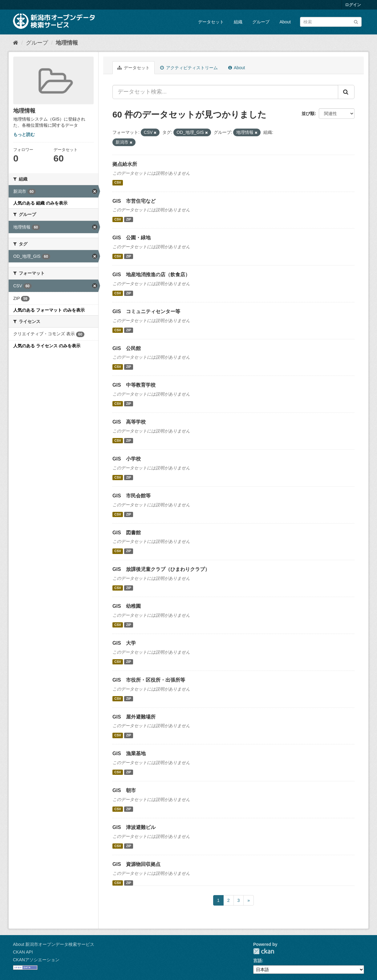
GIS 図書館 (127, 533)
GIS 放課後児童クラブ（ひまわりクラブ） (161, 569)
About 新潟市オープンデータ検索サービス (54, 944)
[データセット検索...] (225, 92)
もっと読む (24, 134)
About (285, 22)
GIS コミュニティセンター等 (146, 311)
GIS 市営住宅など (134, 201)
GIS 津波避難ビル (134, 827)
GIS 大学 (124, 643)
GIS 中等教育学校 (134, 385)
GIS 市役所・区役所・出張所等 (149, 680)
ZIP (128, 219)
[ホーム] (16, 43)
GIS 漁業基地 (129, 753)
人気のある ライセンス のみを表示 (47, 346)
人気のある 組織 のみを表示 (40, 203)
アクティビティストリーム (189, 68)
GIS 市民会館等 (132, 496)
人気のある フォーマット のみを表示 (49, 310)
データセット (211, 22)
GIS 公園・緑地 (132, 238)
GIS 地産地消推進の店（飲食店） (151, 275)
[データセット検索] (331, 22)
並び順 (308, 114)
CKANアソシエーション (36, 960)
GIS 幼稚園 (127, 606)
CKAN (264, 951)
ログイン (353, 5)
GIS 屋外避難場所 (134, 717)
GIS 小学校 (127, 459)
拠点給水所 (125, 164)
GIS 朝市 (124, 790)
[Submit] (356, 21)
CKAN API (23, 952)
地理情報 (67, 43)
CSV (118, 183)
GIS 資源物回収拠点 (136, 864)
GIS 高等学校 (129, 422)
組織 (238, 22)
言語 (257, 961)
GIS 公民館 (127, 348)
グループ (261, 22)
